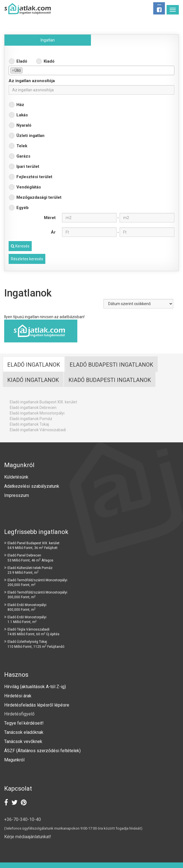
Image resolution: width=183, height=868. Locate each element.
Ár (53, 232)
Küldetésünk (16, 477)
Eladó (22, 61)
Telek (22, 146)
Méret (50, 218)
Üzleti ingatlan (30, 136)
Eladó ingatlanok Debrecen (33, 408)
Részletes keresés (27, 259)
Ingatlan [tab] (48, 40)
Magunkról (14, 760)
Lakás (22, 115)
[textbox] (25, 70)
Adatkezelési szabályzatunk (32, 486)
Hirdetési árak (18, 696)
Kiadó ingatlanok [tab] (33, 380)
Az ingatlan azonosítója (32, 81)
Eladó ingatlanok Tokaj (29, 424)
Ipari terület (28, 166)
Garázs (23, 156)
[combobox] (91, 70)
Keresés (20, 246)
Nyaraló (24, 125)
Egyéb (23, 208)
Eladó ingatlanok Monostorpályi (37, 413)
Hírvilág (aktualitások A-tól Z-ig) (36, 687)
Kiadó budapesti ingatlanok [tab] (110, 380)
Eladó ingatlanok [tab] (34, 365)
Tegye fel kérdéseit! (24, 723)
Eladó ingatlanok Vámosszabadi (38, 430)
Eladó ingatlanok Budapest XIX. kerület (43, 402)
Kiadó (49, 61)
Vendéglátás (29, 187)
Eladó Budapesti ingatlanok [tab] (111, 365)
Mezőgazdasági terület (39, 197)
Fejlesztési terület (34, 177)
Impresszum (17, 495)
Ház (20, 105)
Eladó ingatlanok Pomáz (31, 419)
